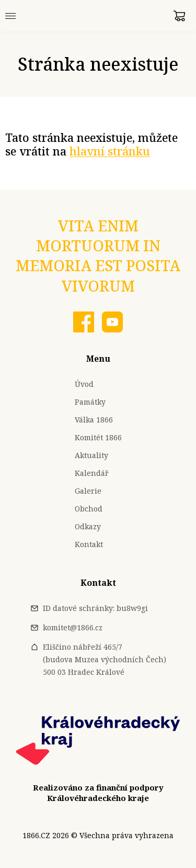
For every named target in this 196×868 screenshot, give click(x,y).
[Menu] (10, 16)
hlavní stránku (110, 151)
